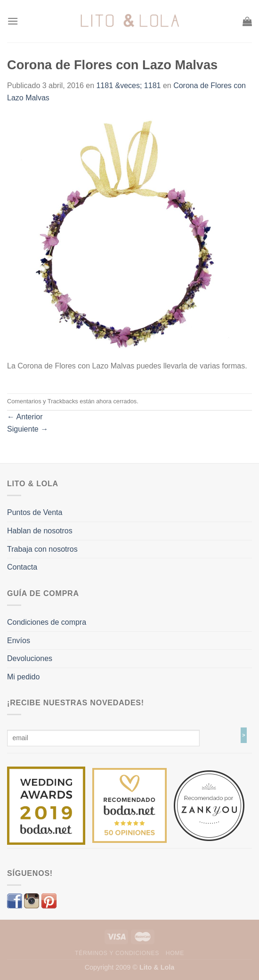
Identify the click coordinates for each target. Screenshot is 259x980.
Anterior (25, 417)
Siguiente (28, 429)
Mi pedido (23, 677)
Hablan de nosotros (40, 531)
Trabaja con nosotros (42, 549)
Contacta (22, 567)
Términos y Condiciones (117, 953)
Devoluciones (30, 658)
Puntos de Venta (35, 512)
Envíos (19, 641)
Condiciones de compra (47, 622)
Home (175, 953)
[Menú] (13, 21)
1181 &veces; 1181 (128, 86)
